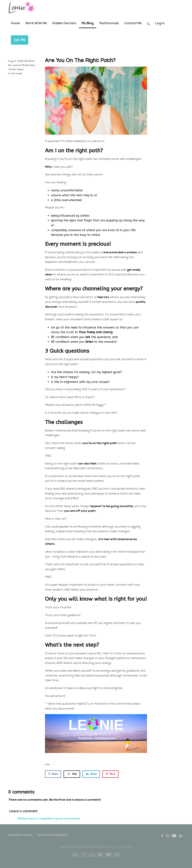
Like (47, 765)
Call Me (20, 40)
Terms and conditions (52, 835)
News (20, 70)
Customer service (20, 835)
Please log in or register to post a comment (49, 819)
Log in (160, 23)
